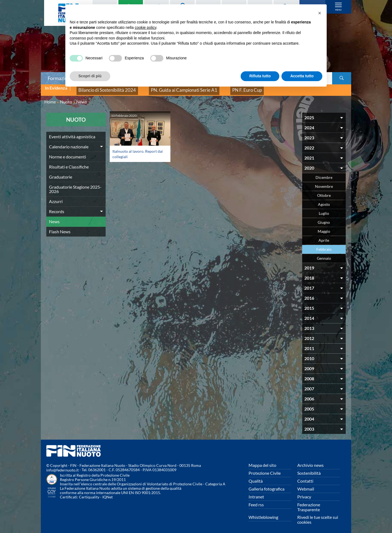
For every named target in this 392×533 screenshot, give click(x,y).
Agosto (324, 200)
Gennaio (324, 254)
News (54, 218)
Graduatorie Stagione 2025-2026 (75, 185)
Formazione (60, 78)
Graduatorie (61, 173)
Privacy (304, 493)
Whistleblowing (263, 513)
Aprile (324, 236)
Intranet (256, 493)
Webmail (306, 485)
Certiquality (89, 493)
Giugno (324, 218)
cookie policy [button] (146, 27)
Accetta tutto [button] (302, 76)
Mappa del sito (262, 461)
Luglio (324, 209)
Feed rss (256, 501)
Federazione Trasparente (309, 503)
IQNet (108, 493)
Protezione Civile (265, 469)
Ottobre (324, 192)
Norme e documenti (68, 153)
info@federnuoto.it (62, 466)
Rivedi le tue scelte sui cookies (318, 516)
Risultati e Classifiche (69, 163)
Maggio (324, 227)
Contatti (305, 477)
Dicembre (324, 174)
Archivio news (310, 461)
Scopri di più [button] (90, 76)
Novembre (324, 183)
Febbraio (324, 245)
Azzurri (56, 197)
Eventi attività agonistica (72, 133)
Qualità (256, 477)
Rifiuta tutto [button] (260, 76)
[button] (320, 13)
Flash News (60, 228)
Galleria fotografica (267, 485)
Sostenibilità (309, 469)
